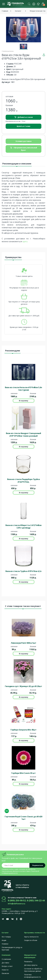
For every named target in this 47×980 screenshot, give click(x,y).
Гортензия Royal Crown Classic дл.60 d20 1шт (23, 818)
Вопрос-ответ (7, 966)
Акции (4, 940)
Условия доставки (23, 141)
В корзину (24, 401)
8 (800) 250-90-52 (17, 900)
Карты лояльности (31, 937)
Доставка (5, 963)
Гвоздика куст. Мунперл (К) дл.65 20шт (23, 686)
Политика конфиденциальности (32, 976)
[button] (29, 4)
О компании (6, 959)
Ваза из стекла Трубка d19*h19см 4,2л (23, 571)
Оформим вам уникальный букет (24, 149)
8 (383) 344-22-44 (36, 900)
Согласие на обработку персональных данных (33, 970)
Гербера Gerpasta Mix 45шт (23, 730)
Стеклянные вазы (8, 51)
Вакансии (5, 973)
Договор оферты (31, 965)
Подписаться (38, 865)
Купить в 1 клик (24, 126)
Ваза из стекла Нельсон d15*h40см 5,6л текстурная (24, 389)
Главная (5, 11)
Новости (5, 970)
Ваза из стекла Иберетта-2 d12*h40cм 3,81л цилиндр (23, 526)
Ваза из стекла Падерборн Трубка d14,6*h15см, (23, 481)
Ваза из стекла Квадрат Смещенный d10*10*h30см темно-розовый (23, 435)
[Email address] (16, 865)
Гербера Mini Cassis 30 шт (23, 773)
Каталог (18, 11)
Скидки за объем (31, 940)
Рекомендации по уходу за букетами (12, 949)
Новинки (5, 944)
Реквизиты (28, 962)
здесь (25, 241)
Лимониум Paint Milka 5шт (24, 643)
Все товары (6, 937)
